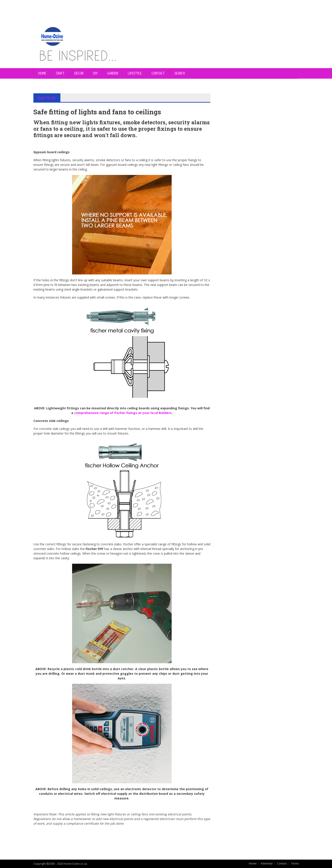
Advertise (267, 863)
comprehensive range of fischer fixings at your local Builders (123, 413)
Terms (295, 863)
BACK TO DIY (47, 98)
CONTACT (158, 73)
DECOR (79, 73)
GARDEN (113, 73)
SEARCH (180, 73)
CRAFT (60, 73)
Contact (282, 863)
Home (42, 73)
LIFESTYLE (135, 73)
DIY (95, 73)
